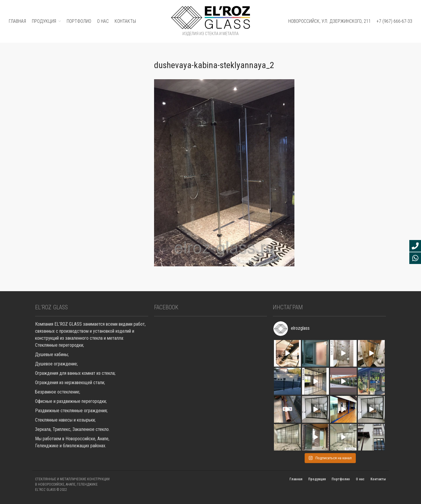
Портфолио (341, 479)
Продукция (317, 479)
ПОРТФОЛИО (79, 21)
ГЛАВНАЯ (17, 21)
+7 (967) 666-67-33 (394, 21)
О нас (103, 21)
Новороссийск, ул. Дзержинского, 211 (329, 21)
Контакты (125, 21)
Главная (296, 479)
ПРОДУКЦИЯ (44, 21)
